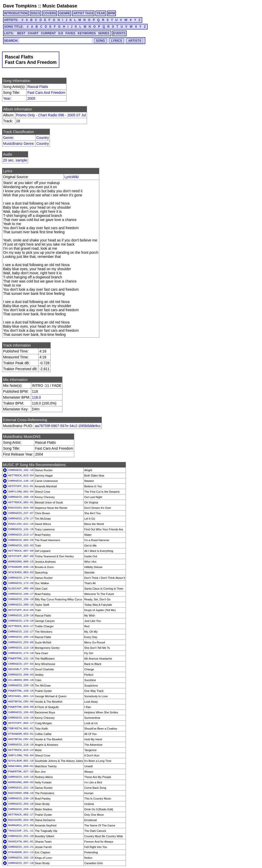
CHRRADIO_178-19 (21, 621)
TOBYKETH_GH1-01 (21, 729)
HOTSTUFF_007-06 (21, 556)
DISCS (35, 13)
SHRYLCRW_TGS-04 (21, 755)
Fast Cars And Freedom (46, 93)
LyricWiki (72, 177)
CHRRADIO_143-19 (21, 777)
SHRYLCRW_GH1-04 (21, 492)
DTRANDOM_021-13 (21, 852)
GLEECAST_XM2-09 (21, 589)
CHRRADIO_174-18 (21, 653)
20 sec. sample (15, 160)
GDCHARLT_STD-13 (21, 669)
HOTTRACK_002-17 (21, 815)
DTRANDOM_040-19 (21, 567)
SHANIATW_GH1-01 (21, 842)
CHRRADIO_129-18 (21, 615)
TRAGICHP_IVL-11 (21, 831)
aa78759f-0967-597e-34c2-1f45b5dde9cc (68, 426)
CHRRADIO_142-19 (21, 529)
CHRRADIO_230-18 (21, 799)
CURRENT (48, 33)
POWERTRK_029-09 (21, 707)
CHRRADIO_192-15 (21, 858)
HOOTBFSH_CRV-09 (21, 702)
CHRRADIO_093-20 (21, 540)
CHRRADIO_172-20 (21, 583)
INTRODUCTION (16, 13)
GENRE (65, 13)
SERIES (104, 33)
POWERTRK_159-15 (21, 691)
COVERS (50, 13)
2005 (31, 98)
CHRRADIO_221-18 (21, 788)
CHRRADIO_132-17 (21, 632)
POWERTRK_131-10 (21, 659)
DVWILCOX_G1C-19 (21, 524)
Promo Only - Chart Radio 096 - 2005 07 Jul (51, 115)
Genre (8, 138)
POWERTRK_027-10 (21, 772)
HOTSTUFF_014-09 (21, 610)
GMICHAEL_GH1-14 (21, 696)
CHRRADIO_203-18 (21, 804)
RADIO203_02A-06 (21, 508)
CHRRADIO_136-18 (21, 481)
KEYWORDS (87, 33)
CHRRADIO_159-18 (21, 685)
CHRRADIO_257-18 (21, 863)
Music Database (60, 6)
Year (7, 98)
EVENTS (119, 33)
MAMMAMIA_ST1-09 (21, 825)
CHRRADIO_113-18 (21, 648)
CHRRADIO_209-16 (21, 605)
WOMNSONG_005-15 (21, 562)
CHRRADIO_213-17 (21, 535)
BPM (112, 13)
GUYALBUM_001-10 (21, 761)
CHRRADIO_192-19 (21, 470)
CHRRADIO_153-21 (21, 847)
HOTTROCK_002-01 (21, 502)
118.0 (36, 397)
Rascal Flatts (38, 87)
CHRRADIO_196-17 (21, 594)
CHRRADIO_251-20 (21, 836)
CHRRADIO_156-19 (21, 599)
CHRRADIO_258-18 (21, 809)
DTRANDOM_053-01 (21, 734)
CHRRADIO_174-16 (21, 578)
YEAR (101, 13)
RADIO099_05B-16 (21, 793)
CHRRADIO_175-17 (21, 519)
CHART (33, 33)
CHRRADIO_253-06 (21, 642)
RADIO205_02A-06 (21, 820)
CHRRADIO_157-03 (21, 664)
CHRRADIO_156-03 (21, 712)
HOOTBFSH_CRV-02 (21, 739)
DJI (61, 33)
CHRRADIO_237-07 (21, 513)
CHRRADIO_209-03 (21, 675)
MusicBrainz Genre (18, 144)
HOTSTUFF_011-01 (21, 486)
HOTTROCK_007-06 (21, 551)
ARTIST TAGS (83, 13)
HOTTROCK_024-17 (21, 626)
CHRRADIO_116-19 (21, 718)
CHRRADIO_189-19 (21, 497)
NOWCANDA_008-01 (21, 766)
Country (43, 138)
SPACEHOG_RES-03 (21, 572)
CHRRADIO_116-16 (21, 745)
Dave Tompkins (20, 6)
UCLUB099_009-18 (21, 680)
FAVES (70, 33)
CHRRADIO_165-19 (21, 637)
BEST (21, 33)
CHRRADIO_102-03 (21, 546)
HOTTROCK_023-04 (21, 476)
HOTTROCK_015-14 (21, 750)
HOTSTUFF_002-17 (21, 723)
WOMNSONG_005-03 (21, 782)
